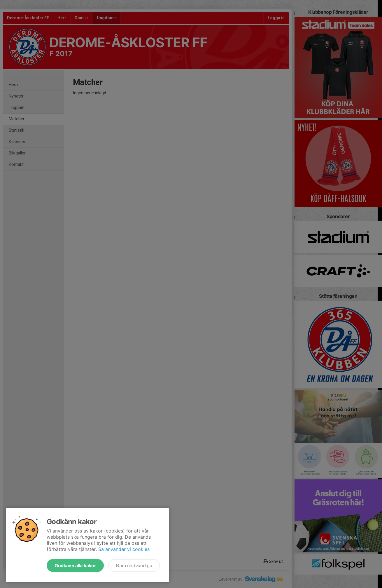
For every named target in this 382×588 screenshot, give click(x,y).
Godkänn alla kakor (75, 566)
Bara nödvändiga (134, 566)
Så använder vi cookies (124, 549)
